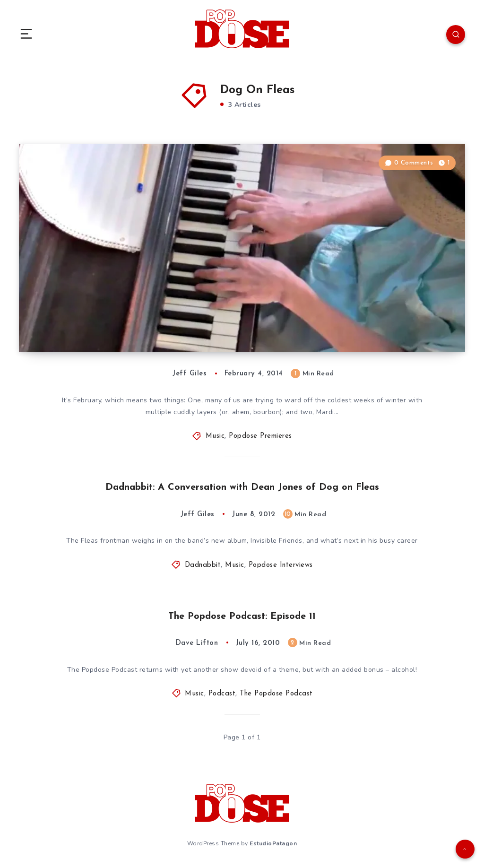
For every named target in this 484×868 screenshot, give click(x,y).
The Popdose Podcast (276, 694)
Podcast (222, 694)
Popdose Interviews (281, 565)
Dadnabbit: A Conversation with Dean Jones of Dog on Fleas (242, 487)
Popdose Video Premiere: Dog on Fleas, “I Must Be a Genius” (163, 317)
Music (215, 436)
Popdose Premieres (260, 436)
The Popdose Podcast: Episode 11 (242, 616)
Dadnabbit (203, 565)
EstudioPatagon (273, 843)
